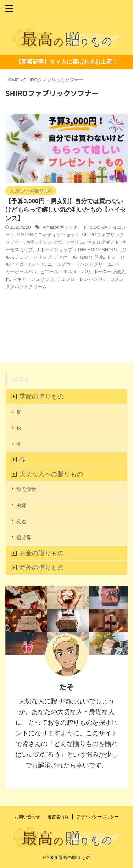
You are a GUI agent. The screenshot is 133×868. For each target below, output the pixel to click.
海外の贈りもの (41, 568)
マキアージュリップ (33, 279)
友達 (21, 521)
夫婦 (21, 505)
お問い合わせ (27, 817)
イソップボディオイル (61, 242)
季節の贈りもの (41, 396)
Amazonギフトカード (65, 227)
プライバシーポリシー (98, 817)
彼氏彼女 (26, 489)
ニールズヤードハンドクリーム (80, 264)
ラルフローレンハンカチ (82, 279)
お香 (31, 242)
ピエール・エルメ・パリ (65, 272)
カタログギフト (103, 242)
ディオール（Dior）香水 (79, 257)
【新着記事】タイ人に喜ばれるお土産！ (67, 62)
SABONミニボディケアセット (48, 235)
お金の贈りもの (41, 553)
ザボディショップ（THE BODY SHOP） (77, 250)
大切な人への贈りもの (51, 474)
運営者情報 (58, 817)
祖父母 (24, 537)
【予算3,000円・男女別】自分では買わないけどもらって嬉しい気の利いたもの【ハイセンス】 (66, 210)
